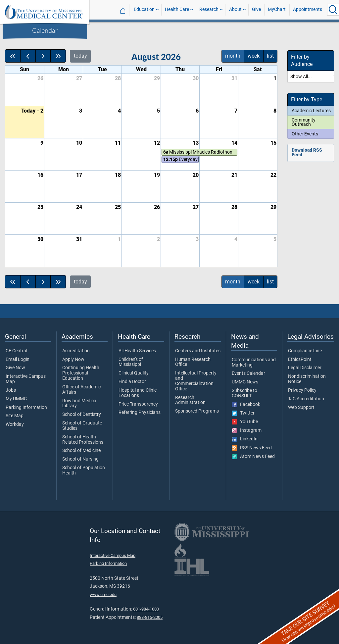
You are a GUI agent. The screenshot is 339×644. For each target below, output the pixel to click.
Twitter (243, 413)
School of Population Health (84, 471)
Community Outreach (304, 122)
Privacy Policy (302, 390)
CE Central (16, 351)
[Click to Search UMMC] (333, 10)
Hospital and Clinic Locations (138, 393)
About (235, 9)
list (270, 56)
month (233, 56)
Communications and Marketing (254, 363)
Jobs (11, 390)
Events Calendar (248, 373)
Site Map (15, 416)
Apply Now (73, 360)
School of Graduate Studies (82, 426)
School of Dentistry (82, 415)
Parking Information (26, 408)
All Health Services (137, 351)
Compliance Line (305, 351)
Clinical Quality (134, 373)
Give (256, 9)
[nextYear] (58, 56)
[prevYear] (13, 56)
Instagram (247, 430)
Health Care (177, 9)
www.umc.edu (103, 594)
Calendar (45, 30)
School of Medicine (81, 451)
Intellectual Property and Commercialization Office (196, 381)
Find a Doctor (132, 382)
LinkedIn (245, 439)
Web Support (301, 408)
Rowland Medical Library (80, 404)
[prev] (28, 56)
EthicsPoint (300, 360)
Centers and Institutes (198, 351)
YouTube (245, 422)
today (80, 56)
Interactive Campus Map (26, 379)
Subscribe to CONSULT (244, 393)
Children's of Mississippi (131, 362)
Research (209, 9)
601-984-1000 (146, 609)
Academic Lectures (311, 111)
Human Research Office (193, 362)
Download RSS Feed (307, 152)
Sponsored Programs (197, 411)
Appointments (308, 9)
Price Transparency (138, 404)
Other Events (305, 134)
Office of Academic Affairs (81, 390)
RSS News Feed (252, 448)
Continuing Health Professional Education (81, 373)
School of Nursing (80, 459)
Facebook (246, 405)
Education (144, 9)
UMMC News (245, 382)
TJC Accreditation (306, 399)
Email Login (18, 360)
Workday (15, 424)
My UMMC (16, 399)
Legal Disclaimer (305, 368)
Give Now (15, 368)
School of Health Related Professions (83, 440)
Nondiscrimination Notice (307, 379)
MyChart (277, 9)
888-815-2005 (150, 617)
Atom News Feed (253, 457)
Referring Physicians (140, 413)
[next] (43, 56)
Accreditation (76, 351)
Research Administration (190, 400)
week (254, 56)
